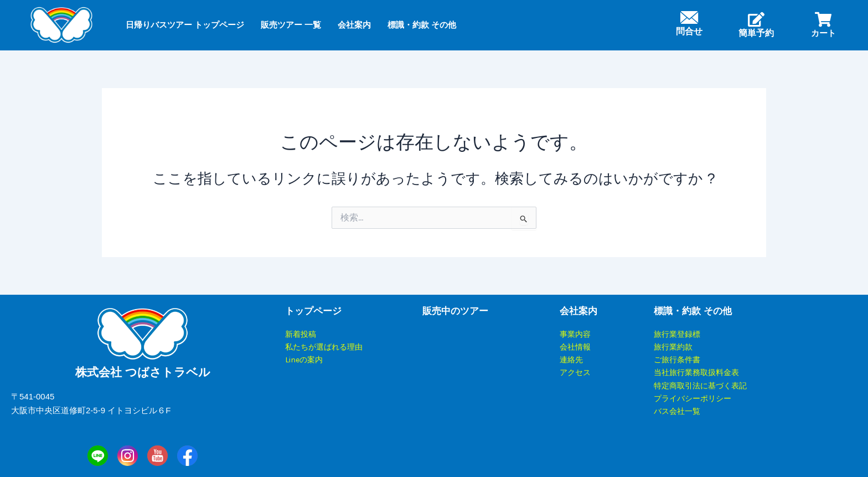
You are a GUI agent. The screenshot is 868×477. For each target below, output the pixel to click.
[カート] (823, 19)
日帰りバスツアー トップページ (185, 25)
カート (823, 33)
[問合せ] (689, 17)
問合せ (689, 31)
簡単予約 (756, 33)
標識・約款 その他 (422, 25)
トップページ (313, 311)
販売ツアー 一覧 (291, 25)
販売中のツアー (455, 311)
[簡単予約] (756, 19)
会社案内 (354, 25)
